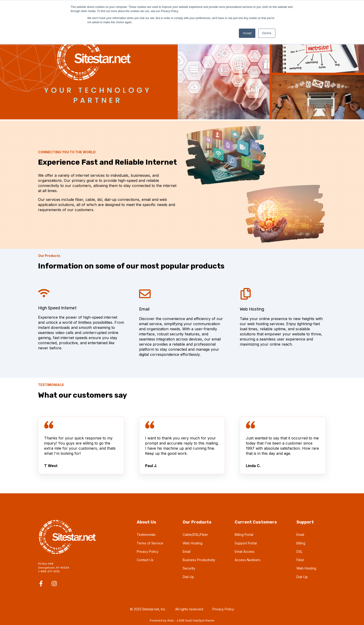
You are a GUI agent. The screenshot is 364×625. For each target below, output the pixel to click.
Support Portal (246, 543)
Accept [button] (247, 33)
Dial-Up (188, 577)
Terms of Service (150, 543)
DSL (299, 551)
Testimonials (146, 535)
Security (189, 568)
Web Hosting (193, 543)
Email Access (245, 551)
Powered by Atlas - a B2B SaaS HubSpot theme (182, 620)
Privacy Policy (148, 551)
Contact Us (145, 560)
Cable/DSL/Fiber (195, 535)
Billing (301, 543)
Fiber (300, 560)
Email (187, 551)
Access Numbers (248, 560)
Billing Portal (244, 535)
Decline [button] (267, 33)
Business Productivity (199, 560)
